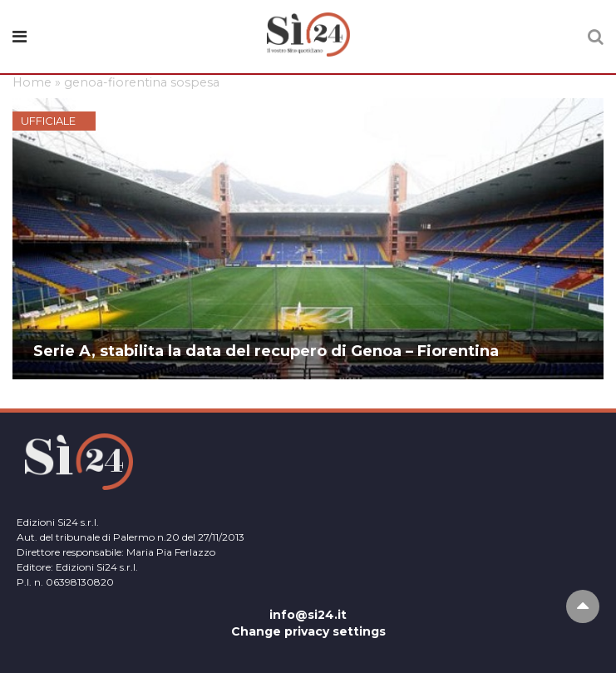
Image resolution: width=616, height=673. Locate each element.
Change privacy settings (308, 631)
